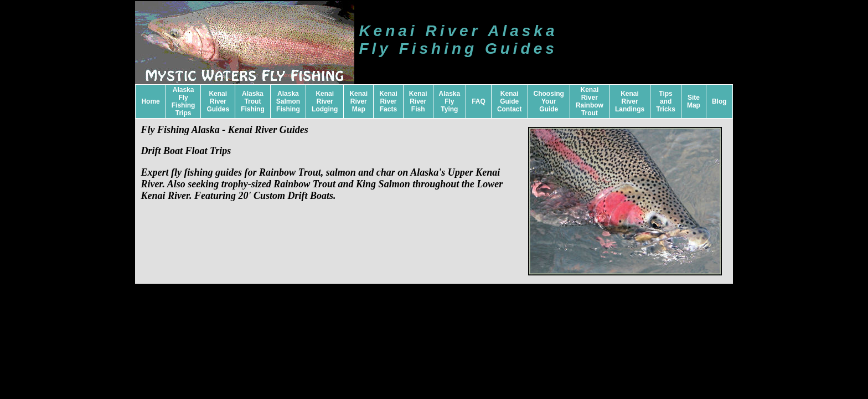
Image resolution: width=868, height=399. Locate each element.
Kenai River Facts (388, 101)
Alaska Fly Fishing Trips (184, 101)
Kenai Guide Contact (510, 101)
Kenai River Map (358, 101)
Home (150, 101)
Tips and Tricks (666, 101)
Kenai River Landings (630, 101)
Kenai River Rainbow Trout (590, 101)
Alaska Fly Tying (450, 101)
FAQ (479, 101)
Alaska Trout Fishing (253, 101)
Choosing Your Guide (549, 101)
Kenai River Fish (418, 101)
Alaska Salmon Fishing (288, 101)
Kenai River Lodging (325, 101)
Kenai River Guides (218, 101)
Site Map (694, 101)
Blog (719, 101)
